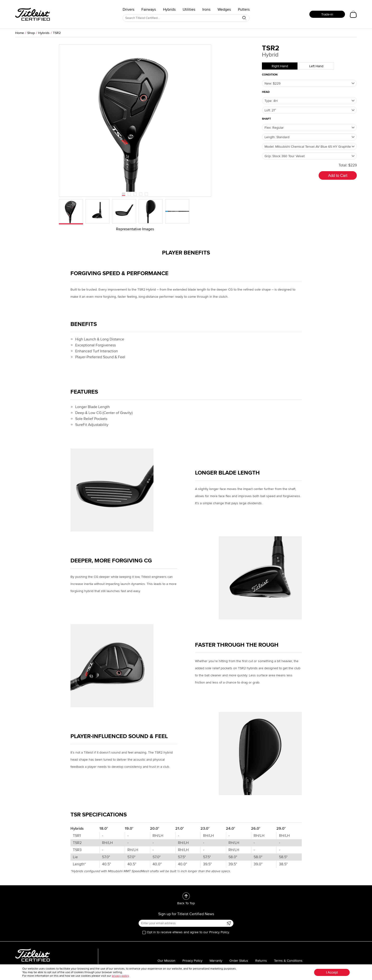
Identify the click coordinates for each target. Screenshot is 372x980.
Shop (31, 33)
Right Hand (280, 66)
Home (20, 33)
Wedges (224, 9)
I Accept (332, 972)
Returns (261, 961)
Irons (206, 9)
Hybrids (169, 9)
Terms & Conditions (288, 961)
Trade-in (327, 14)
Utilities (189, 9)
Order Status (239, 961)
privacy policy (120, 976)
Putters (244, 9)
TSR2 (57, 33)
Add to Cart (338, 176)
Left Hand (316, 66)
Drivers (128, 9)
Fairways (149, 9)
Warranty (216, 961)
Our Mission (166, 961)
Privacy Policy (192, 961)
